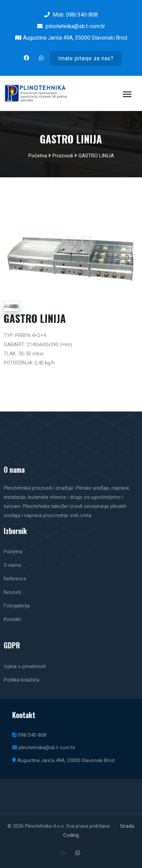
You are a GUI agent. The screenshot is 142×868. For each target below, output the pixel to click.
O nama (12, 565)
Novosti (12, 592)
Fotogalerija (17, 606)
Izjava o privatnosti (25, 666)
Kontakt (12, 619)
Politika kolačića (21, 680)
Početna (38, 156)
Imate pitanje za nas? (86, 58)
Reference (15, 579)
